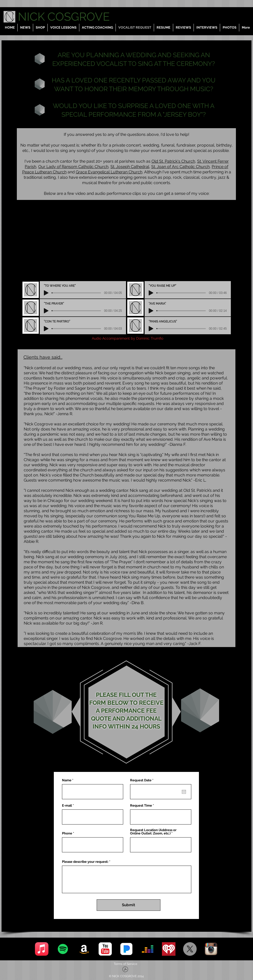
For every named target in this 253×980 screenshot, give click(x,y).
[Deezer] (148, 949)
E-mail (67, 805)
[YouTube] (105, 949)
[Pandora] (126, 949)
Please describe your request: (85, 862)
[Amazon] (84, 949)
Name (67, 780)
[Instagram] (211, 949)
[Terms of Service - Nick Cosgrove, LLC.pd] (125, 970)
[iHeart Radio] (169, 949)
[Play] (46, 293)
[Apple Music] (42, 949)
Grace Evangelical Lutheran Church (109, 172)
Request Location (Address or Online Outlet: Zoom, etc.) (153, 832)
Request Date (143, 780)
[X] (190, 949)
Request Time (141, 805)
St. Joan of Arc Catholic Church (180, 167)
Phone (67, 833)
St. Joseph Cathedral (130, 167)
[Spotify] (63, 949)
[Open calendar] (184, 792)
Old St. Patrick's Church (173, 161)
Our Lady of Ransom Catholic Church (73, 167)
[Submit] (129, 905)
